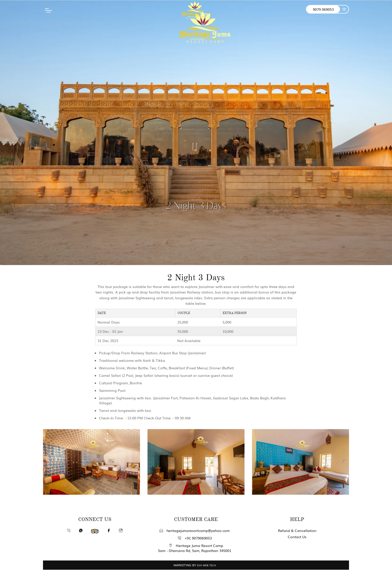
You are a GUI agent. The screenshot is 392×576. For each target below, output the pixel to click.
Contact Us (297, 537)
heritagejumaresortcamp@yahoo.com (195, 530)
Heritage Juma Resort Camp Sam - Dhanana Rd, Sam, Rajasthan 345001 (195, 548)
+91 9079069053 (195, 538)
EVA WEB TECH (206, 565)
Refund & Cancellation (297, 530)
